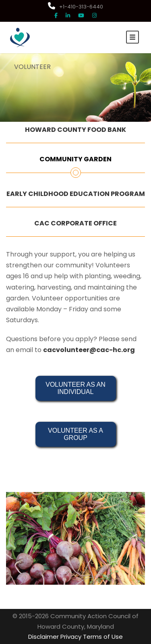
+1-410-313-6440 (75, 7)
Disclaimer (43, 637)
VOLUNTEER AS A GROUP (76, 434)
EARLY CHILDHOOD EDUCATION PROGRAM (76, 194)
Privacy (71, 637)
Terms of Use (103, 637)
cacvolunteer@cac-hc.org (89, 350)
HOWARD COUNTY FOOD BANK (75, 130)
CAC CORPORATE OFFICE (75, 223)
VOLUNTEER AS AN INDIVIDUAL (76, 388)
